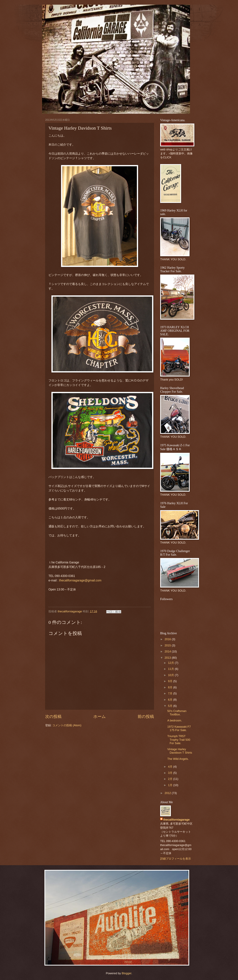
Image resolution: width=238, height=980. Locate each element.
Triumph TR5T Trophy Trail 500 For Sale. (179, 740)
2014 (168, 651)
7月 (171, 693)
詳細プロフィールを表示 (176, 859)
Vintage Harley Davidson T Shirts (180, 751)
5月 (171, 706)
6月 (171, 700)
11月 (172, 669)
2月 (171, 779)
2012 (168, 793)
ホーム (100, 716)
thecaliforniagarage (70, 611)
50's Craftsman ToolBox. (177, 713)
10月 (172, 675)
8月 (171, 687)
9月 (171, 681)
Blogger (126, 973)
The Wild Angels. (178, 759)
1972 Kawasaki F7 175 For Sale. (179, 728)
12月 (172, 663)
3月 (171, 773)
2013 (168, 658)
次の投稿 (53, 716)
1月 (171, 785)
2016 (168, 639)
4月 (171, 767)
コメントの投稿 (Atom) (67, 725)
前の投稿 (146, 716)
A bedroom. (175, 720)
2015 (168, 645)
